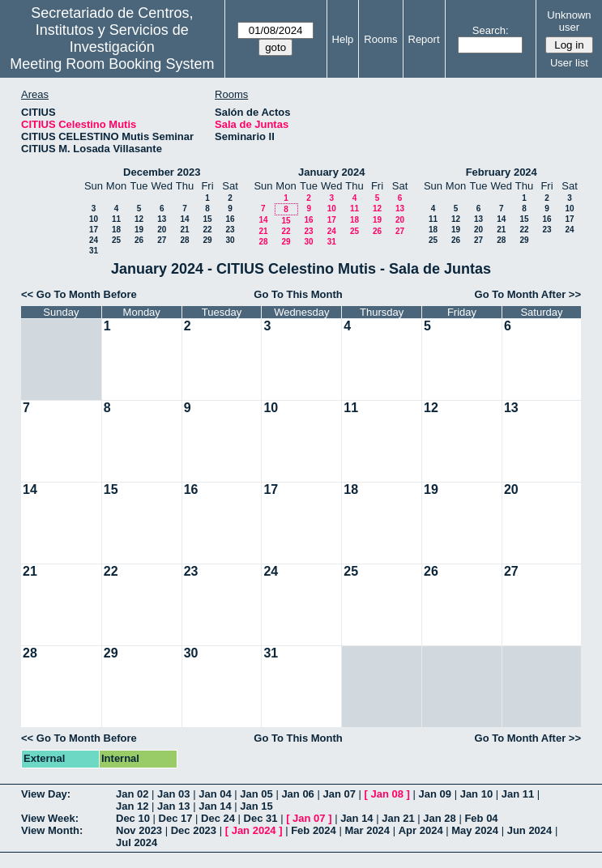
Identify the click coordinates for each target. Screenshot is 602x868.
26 (139, 240)
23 (230, 230)
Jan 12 (132, 806)
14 (184, 219)
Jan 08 (387, 794)
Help (343, 39)
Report (424, 39)
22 (207, 230)
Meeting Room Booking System (112, 64)
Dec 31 (261, 818)
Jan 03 (173, 794)
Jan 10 (476, 794)
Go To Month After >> (528, 294)
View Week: (50, 818)
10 (94, 219)
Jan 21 (398, 818)
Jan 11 (518, 794)
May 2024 (475, 830)
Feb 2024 (314, 830)
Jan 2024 (254, 830)
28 (184, 240)
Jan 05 (256, 794)
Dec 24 (218, 818)
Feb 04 (481, 818)
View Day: (46, 794)
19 (139, 230)
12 (139, 219)
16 (230, 219)
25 (116, 240)
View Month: (52, 830)
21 (184, 230)
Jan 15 (256, 806)
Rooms (380, 39)
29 (207, 240)
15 (207, 219)
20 (162, 230)
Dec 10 (133, 818)
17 (94, 230)
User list (569, 63)
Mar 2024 (367, 830)
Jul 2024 (137, 842)
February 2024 (502, 172)
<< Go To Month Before (79, 294)
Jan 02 (132, 794)
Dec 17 (176, 818)
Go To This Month (298, 294)
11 (116, 219)
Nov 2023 (139, 830)
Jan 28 (439, 818)
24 (94, 240)
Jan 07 (339, 794)
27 (162, 240)
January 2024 (331, 172)
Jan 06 (297, 794)
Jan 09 (435, 794)
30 (230, 240)
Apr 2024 (421, 830)
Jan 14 (215, 806)
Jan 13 (173, 806)
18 (116, 230)
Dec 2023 (194, 830)
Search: (491, 30)
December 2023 (162, 172)
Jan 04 (215, 794)
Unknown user (569, 21)
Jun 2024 (530, 830)
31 (94, 251)
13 (162, 219)
